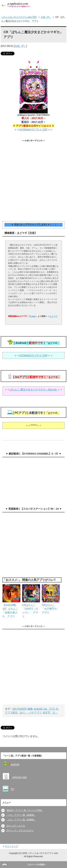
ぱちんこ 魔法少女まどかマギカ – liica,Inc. (33, 390)
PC (13, 789)
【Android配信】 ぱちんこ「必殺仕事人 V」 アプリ (10, 611)
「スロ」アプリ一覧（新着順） (21, 820)
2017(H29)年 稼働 (23, 709)
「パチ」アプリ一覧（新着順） (21, 815)
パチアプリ (35, 713)
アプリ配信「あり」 (16, 713)
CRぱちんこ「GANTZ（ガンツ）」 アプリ (30, 611)
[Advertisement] (33, 176)
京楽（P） (20, 46)
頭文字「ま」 (50, 713)
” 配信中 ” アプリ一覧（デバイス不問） (24, 810)
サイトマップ (11, 846)
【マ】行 (53, 709)
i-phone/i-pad (19, 777)
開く (53, 225)
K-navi (33, 316)
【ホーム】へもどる (15, 826)
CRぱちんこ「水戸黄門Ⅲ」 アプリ (51, 609)
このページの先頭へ (36, 865)
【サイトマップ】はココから (20, 831)
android (38, 709)
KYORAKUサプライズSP (33, 130)
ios (45, 709)
